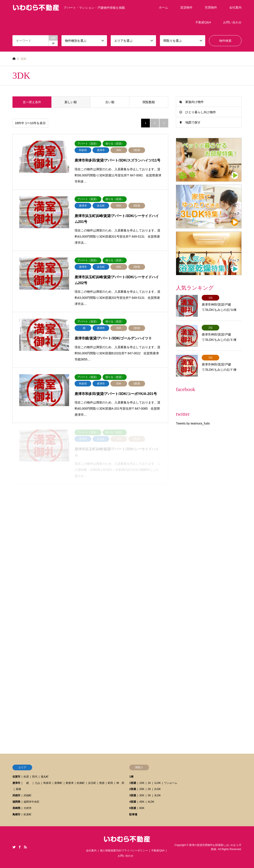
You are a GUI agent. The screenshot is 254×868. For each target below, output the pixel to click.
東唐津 (70, 783)
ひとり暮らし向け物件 (201, 112)
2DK (142, 789)
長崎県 (16, 808)
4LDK (151, 802)
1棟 (131, 777)
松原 (26, 777)
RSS (25, 847)
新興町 (58, 783)
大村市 (28, 808)
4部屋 (133, 802)
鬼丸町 (45, 777)
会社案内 (235, 7)
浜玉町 (92, 783)
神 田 (120, 783)
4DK (142, 802)
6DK (142, 808)
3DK (142, 795)
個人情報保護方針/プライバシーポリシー (124, 851)
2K (149, 789)
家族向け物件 (194, 102)
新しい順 (71, 102)
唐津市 (16, 783)
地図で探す (193, 122)
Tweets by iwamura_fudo (193, 423)
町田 (110, 783)
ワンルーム (171, 783)
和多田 (47, 783)
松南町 (81, 783)
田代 (35, 777)
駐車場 (133, 814)
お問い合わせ (232, 22)
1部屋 (133, 783)
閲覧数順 (149, 102)
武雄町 (28, 795)
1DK (142, 783)
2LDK (158, 789)
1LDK (158, 783)
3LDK (158, 795)
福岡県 (16, 802)
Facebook (20, 847)
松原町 (28, 814)
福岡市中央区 (32, 802)
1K (149, 783)
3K (149, 795)
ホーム (163, 7)
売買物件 (211, 7)
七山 (37, 783)
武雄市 (16, 795)
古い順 (110, 102)
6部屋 (133, 808)
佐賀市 (16, 777)
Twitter (14, 847)
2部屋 (133, 789)
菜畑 (18, 789)
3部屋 (133, 795)
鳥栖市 (16, 814)
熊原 (102, 783)
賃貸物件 (186, 7)
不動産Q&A (203, 22)
